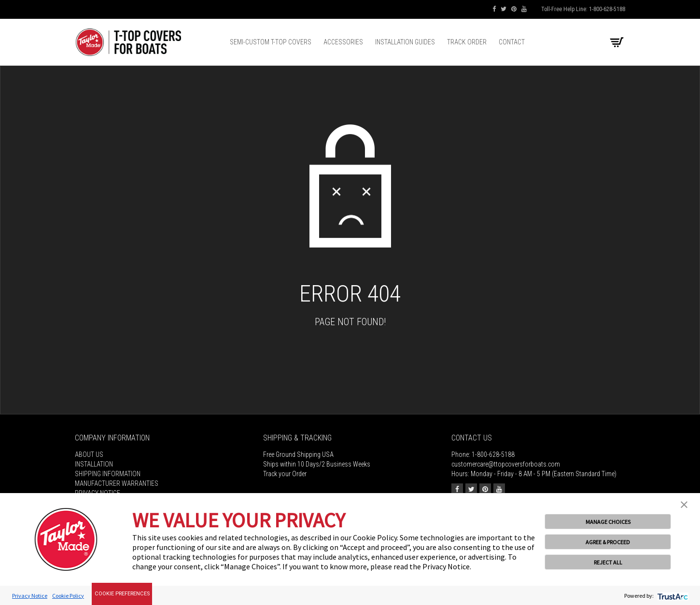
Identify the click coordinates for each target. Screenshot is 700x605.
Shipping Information (108, 474)
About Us (89, 454)
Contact (512, 42)
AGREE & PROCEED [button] (608, 542)
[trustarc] (672, 596)
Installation (94, 464)
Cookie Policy (68, 596)
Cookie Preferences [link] (122, 594)
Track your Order (285, 474)
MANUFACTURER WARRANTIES (117, 483)
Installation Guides (405, 42)
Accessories (343, 42)
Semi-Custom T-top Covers (271, 42)
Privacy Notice (30, 596)
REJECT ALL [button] (608, 562)
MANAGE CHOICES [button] (608, 522)
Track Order (467, 42)
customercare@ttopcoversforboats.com (506, 464)
